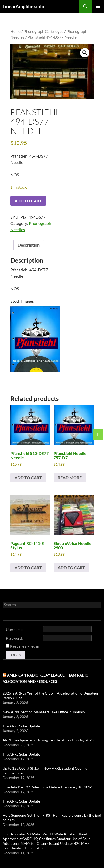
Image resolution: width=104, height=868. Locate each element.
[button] (85, 53)
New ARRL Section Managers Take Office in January (44, 712)
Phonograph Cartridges (44, 31)
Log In (15, 655)
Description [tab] (29, 245)
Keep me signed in (25, 646)
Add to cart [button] (28, 478)
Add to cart (28, 201)
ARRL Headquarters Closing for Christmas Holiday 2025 (48, 740)
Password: (14, 638)
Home (15, 31)
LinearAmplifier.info (23, 6)
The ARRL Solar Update (21, 726)
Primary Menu (98, 6)
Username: (15, 629)
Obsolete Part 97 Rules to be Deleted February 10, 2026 (47, 787)
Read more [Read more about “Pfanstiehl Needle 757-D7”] (70, 478)
